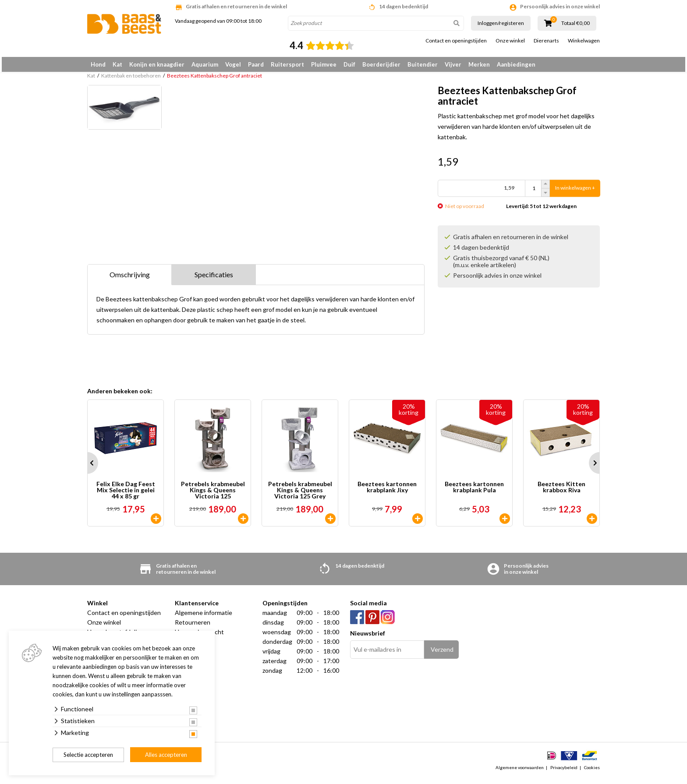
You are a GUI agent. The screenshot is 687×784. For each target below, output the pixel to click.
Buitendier (423, 64)
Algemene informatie (204, 617)
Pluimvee (324, 64)
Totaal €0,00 (575, 23)
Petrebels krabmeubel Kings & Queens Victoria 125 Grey (300, 495)
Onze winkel (510, 41)
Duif (349, 64)
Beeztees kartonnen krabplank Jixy (387, 492)
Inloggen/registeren (501, 23)
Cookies (592, 773)
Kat (117, 64)
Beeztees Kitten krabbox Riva (561, 492)
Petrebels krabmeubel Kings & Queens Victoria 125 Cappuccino (213, 495)
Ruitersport (287, 64)
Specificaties (214, 279)
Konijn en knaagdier (157, 64)
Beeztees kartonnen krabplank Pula (474, 492)
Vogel (233, 64)
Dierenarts (546, 41)
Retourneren (193, 627)
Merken (479, 64)
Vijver (453, 64)
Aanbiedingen (516, 64)
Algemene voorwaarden (520, 773)
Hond (98, 64)
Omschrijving (130, 279)
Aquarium (205, 64)
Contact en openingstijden (456, 41)
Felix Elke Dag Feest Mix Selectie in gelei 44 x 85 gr (126, 495)
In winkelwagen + (575, 192)
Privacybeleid (564, 773)
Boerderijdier (381, 64)
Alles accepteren (166, 755)
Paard (256, 64)
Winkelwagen (584, 41)
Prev (87, 468)
